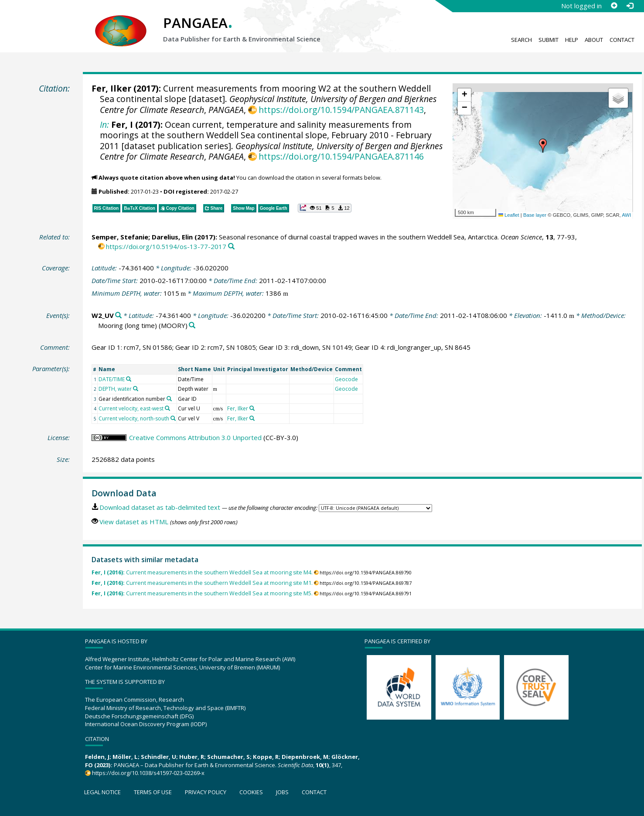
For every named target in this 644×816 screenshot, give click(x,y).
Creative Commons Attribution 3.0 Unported (195, 437)
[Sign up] (614, 6)
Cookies (251, 792)
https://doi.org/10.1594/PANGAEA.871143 (341, 110)
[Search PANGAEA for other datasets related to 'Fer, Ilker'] (252, 408)
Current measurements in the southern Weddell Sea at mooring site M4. (202, 572)
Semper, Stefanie (120, 237)
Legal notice (102, 792)
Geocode (346, 379)
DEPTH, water (115, 389)
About (594, 40)
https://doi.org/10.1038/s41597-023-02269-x (148, 773)
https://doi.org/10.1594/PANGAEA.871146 (341, 156)
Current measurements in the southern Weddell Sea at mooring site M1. (202, 583)
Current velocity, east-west (131, 408)
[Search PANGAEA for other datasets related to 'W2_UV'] (118, 316)
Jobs (282, 792)
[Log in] (630, 6)
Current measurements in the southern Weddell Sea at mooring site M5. (202, 593)
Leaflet (509, 215)
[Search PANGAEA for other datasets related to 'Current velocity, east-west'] (167, 408)
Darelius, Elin (172, 237)
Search (521, 40)
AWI (626, 215)
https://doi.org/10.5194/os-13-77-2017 (166, 246)
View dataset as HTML (134, 522)
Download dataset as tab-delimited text (160, 507)
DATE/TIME (112, 379)
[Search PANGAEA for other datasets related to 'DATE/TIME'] (129, 379)
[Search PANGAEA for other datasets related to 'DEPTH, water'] (136, 389)
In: (104, 125)
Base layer (535, 215)
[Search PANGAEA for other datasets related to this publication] (231, 247)
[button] (543, 146)
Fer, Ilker (111, 88)
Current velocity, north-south (134, 418)
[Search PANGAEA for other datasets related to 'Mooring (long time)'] (192, 326)
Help (572, 40)
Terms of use (153, 792)
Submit (549, 40)
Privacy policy (206, 792)
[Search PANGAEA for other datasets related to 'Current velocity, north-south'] (173, 418)
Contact (622, 40)
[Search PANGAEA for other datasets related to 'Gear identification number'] (169, 399)
